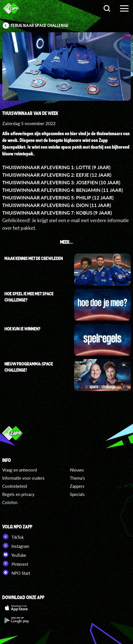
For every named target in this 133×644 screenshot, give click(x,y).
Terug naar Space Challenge (40, 26)
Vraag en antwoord (20, 470)
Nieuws (77, 470)
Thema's (77, 478)
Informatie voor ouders (23, 478)
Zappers (77, 486)
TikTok (13, 537)
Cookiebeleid (15, 486)
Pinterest (15, 563)
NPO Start (16, 572)
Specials (77, 494)
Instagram (16, 546)
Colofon (10, 502)
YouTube (14, 555)
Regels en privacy (18, 494)
